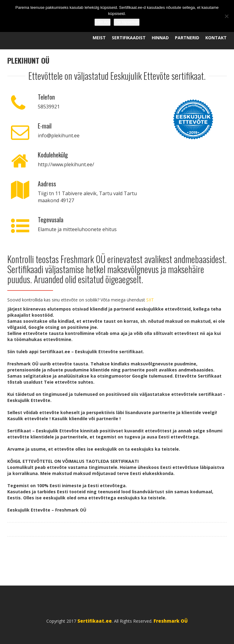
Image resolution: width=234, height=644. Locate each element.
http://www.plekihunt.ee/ (66, 164)
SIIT (150, 300)
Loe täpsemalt (127, 22)
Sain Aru (103, 22)
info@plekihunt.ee (59, 135)
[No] (226, 16)
